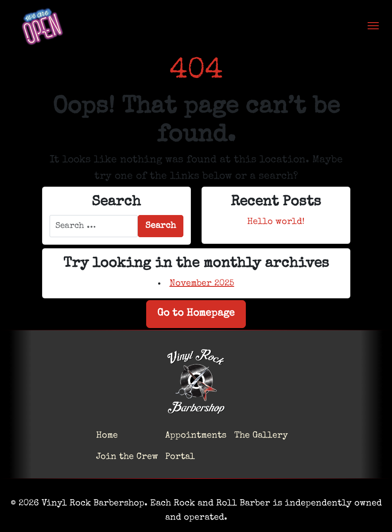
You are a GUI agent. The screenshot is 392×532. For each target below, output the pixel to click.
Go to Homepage (196, 314)
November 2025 (202, 284)
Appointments (196, 436)
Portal (180, 457)
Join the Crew (127, 457)
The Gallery (261, 436)
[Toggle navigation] (373, 26)
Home (107, 436)
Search (161, 226)
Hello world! (276, 222)
